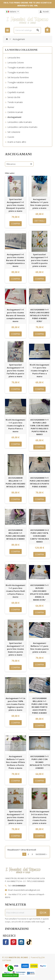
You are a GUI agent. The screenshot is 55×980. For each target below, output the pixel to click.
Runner (11, 107)
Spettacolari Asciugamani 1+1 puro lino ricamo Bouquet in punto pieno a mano (16, 205)
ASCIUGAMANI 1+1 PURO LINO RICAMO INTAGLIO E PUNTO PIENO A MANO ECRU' (40, 315)
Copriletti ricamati (16, 92)
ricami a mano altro (17, 142)
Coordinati (12, 87)
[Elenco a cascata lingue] (12, 12)
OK (43, 913)
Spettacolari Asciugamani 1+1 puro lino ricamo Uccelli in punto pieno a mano (40, 260)
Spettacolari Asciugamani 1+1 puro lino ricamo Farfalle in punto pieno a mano (15, 371)
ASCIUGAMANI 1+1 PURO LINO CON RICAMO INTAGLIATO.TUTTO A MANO (40, 762)
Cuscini (11, 137)
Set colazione (14, 132)
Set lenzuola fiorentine (18, 77)
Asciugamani (14, 117)
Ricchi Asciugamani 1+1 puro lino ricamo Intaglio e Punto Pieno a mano (40, 371)
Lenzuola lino (14, 58)
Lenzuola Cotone (16, 63)
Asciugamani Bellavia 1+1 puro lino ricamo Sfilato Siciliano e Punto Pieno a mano (16, 762)
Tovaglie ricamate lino (18, 72)
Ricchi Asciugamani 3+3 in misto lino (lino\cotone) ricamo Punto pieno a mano (40, 817)
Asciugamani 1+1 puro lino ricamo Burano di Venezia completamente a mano (16, 260)
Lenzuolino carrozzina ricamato (22, 127)
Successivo (42, 854)
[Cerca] (27, 30)
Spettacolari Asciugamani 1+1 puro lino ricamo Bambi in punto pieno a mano (15, 817)
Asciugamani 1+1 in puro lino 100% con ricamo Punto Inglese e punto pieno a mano (16, 704)
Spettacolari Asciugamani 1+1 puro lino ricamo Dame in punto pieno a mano (15, 649)
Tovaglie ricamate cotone (20, 67)
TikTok (29, 942)
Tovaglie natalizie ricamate (20, 82)
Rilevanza (11, 164)
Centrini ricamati (15, 112)
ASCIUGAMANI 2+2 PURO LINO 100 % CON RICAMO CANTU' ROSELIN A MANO (39, 536)
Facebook (6, 942)
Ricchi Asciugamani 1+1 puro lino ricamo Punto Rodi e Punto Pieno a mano (15, 591)
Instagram (21, 942)
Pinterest (13, 942)
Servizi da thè (14, 97)
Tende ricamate (15, 102)
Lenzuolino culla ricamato (20, 122)
